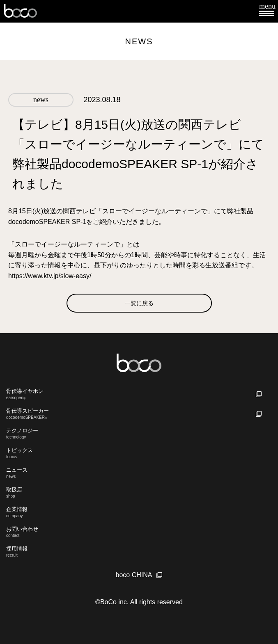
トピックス (139, 453)
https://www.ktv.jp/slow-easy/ (50, 276)
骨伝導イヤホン (139, 394)
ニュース (139, 473)
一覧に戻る (139, 303)
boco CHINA (134, 575)
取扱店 (139, 492)
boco (21, 11)
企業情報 (139, 512)
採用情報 (139, 552)
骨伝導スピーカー (139, 414)
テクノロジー (139, 433)
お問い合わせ (139, 532)
